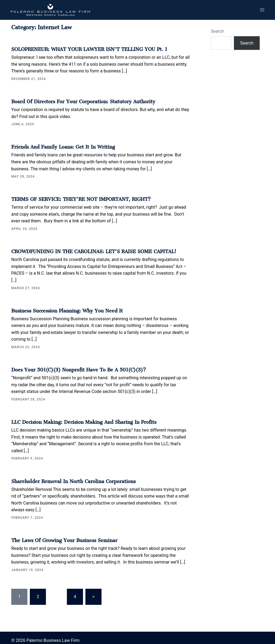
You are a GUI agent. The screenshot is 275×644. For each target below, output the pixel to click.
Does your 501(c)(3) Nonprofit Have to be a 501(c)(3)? (73, 366)
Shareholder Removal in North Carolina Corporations (68, 476)
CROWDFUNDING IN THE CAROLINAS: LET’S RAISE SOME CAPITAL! (86, 248)
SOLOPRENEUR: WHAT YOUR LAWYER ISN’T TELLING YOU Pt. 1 (81, 48)
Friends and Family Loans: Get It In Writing (58, 145)
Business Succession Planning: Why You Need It (62, 307)
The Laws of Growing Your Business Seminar (59, 535)
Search (217, 31)
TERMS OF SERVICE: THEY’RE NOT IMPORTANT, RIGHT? (74, 197)
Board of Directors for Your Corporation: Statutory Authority (77, 100)
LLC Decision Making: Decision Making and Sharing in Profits (77, 417)
